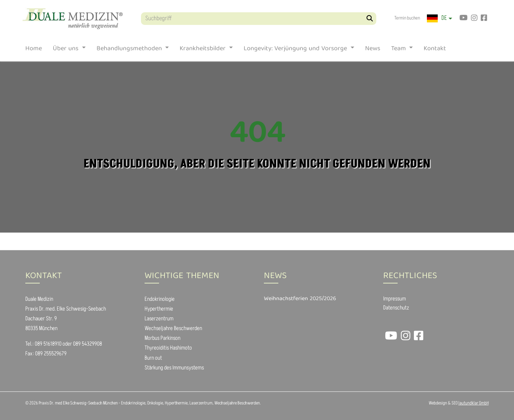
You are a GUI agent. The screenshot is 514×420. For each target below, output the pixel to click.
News (373, 50)
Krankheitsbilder (204, 50)
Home (34, 50)
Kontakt (435, 50)
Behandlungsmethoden (130, 50)
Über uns (67, 50)
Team (399, 50)
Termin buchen (407, 18)
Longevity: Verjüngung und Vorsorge (296, 50)
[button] (439, 18)
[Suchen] (370, 19)
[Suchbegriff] (259, 19)
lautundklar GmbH (474, 403)
